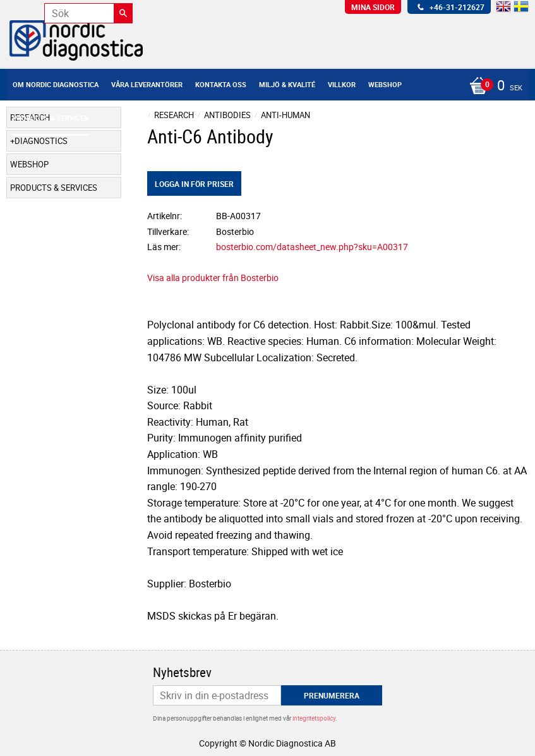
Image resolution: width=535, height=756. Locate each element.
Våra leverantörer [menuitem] (147, 84)
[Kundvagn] (493, 87)
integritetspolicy (314, 718)
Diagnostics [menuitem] (41, 141)
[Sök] (123, 13)
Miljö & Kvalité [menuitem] (287, 84)
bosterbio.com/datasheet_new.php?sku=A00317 (312, 247)
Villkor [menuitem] (342, 84)
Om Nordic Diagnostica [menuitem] (56, 84)
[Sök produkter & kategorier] (88, 13)
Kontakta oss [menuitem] (221, 84)
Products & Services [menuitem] (51, 118)
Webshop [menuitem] (385, 84)
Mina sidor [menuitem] (373, 7)
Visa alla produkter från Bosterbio (213, 278)
